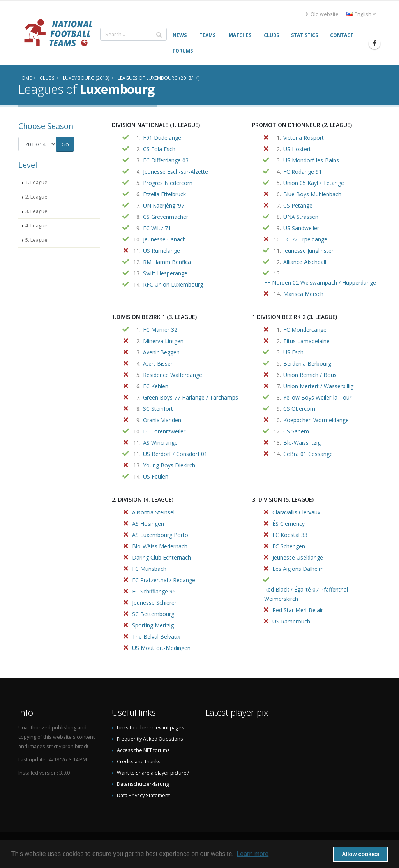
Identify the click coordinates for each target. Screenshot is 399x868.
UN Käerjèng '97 (164, 205)
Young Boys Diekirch (169, 465)
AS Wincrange (160, 443)
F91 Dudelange (162, 138)
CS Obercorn (299, 409)
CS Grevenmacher (166, 217)
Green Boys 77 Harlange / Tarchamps (191, 397)
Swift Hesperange (165, 273)
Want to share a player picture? (153, 773)
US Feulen (156, 476)
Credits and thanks (139, 761)
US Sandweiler (301, 228)
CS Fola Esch (159, 149)
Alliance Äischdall (305, 262)
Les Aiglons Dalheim (298, 569)
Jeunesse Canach (164, 239)
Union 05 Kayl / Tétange (314, 183)
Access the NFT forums (143, 750)
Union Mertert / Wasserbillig (318, 386)
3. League (36, 211)
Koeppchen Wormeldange (316, 420)
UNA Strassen (301, 217)
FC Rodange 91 (303, 172)
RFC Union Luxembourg (173, 284)
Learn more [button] (252, 854)
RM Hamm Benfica (167, 262)
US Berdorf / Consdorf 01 (175, 454)
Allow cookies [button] (360, 854)
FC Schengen (289, 546)
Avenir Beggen (161, 352)
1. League (36, 182)
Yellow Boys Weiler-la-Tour (317, 397)
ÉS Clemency (289, 524)
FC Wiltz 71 (157, 228)
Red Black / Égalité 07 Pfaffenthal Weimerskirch (306, 594)
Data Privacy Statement (143, 795)
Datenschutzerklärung (143, 784)
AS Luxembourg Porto (160, 535)
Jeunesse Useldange (298, 557)
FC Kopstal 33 (290, 535)
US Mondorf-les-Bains (311, 160)
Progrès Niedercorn (168, 183)
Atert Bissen (158, 364)
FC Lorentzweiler (164, 431)
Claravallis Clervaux (296, 512)
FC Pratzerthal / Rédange (164, 580)
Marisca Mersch (303, 294)
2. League (36, 197)
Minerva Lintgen (163, 341)
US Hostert (297, 149)
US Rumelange (162, 251)
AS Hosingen (148, 524)
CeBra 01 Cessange (308, 454)
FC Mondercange (305, 330)
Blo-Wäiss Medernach (160, 546)
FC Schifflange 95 (154, 591)
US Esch (293, 352)
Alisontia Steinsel (153, 512)
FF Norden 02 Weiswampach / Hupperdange (320, 283)
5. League (36, 240)
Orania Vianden (162, 420)
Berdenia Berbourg (307, 364)
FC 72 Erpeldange (305, 239)
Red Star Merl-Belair (298, 610)
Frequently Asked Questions (150, 739)
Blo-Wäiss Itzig (302, 443)
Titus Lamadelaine (306, 341)
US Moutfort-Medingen (161, 648)
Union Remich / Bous (310, 375)
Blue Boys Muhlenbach (312, 194)
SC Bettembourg (153, 614)
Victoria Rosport (304, 138)
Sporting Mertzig (153, 625)
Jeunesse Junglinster (308, 251)
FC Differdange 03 (166, 160)
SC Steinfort (158, 409)
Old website (322, 14)
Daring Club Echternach (162, 557)
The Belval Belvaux (156, 636)
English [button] (361, 14)
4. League (36, 226)
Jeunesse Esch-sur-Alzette (176, 172)
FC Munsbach (149, 569)
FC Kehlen (156, 386)
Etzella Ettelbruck (164, 194)
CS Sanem (296, 431)
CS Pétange (298, 205)
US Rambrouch (291, 621)
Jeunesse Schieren (155, 603)
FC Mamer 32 (160, 330)
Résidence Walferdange (173, 375)
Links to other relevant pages (151, 728)
